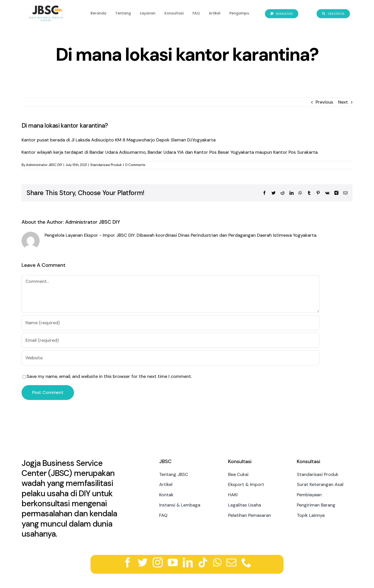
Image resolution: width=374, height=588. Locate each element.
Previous (324, 102)
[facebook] (128, 562)
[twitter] (143, 562)
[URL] (170, 358)
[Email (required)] (170, 340)
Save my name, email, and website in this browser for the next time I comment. (109, 376)
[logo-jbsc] (47, 6)
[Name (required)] (170, 323)
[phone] (246, 562)
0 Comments (135, 165)
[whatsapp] (217, 562)
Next (343, 102)
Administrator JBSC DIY (44, 165)
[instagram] (158, 562)
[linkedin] (188, 562)
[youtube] (173, 562)
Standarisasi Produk (106, 165)
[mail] (231, 562)
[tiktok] (203, 562)
